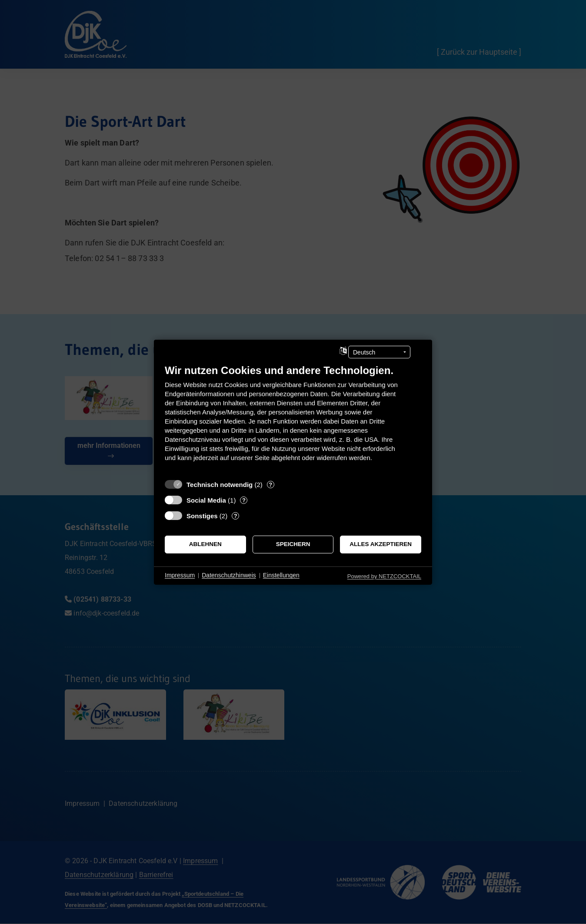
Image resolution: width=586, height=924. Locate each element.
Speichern (293, 544)
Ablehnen (205, 544)
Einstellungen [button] (281, 575)
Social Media (206, 500)
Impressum (180, 575)
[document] (293, 419)
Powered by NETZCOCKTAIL (384, 576)
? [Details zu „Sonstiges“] (236, 515)
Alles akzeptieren (381, 544)
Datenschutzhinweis (229, 575)
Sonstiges (202, 515)
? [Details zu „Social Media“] (244, 500)
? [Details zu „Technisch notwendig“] (270, 484)
